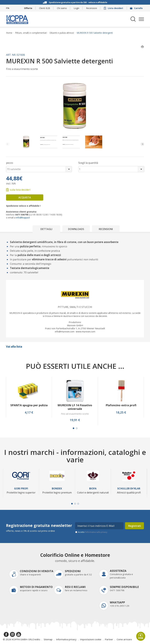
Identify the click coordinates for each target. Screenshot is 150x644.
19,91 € (75, 420)
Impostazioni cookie (91, 639)
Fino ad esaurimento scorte (75, 414)
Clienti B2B (45, 8)
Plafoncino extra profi (121, 405)
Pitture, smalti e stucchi (75, 307)
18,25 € (121, 412)
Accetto (93, 532)
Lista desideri (114, 8)
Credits (36, 639)
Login (76, 8)
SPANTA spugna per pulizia (29, 405)
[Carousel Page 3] (78, 504)
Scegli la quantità (88, 163)
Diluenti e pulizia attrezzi (62, 33)
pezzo (10, 163)
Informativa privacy (66, 639)
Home (9, 33)
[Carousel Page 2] (77, 428)
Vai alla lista (14, 347)
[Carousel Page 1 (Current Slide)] (74, 428)
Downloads (76, 229)
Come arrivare (124, 639)
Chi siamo (62, 8)
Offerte (28, 8)
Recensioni (92, 8)
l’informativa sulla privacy (96, 532)
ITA (8, 8)
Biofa (93, 489)
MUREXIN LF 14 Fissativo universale (75, 407)
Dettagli (46, 229)
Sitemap (48, 639)
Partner (109, 639)
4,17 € (29, 412)
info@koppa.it (23, 218)
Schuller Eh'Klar (129, 489)
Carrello (137, 8)
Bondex (57, 489)
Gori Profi (21, 489)
